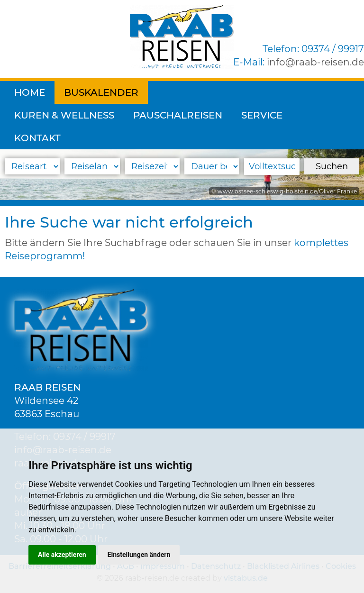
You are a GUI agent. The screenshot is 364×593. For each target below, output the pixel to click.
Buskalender (101, 92)
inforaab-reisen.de (315, 62)
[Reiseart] (32, 166)
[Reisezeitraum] (152, 166)
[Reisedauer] (212, 166)
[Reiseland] (92, 166)
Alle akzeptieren (62, 555)
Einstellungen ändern (139, 555)
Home (30, 92)
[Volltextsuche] (272, 167)
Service (143, 115)
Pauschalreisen (59, 115)
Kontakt (206, 115)
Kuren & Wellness (207, 92)
